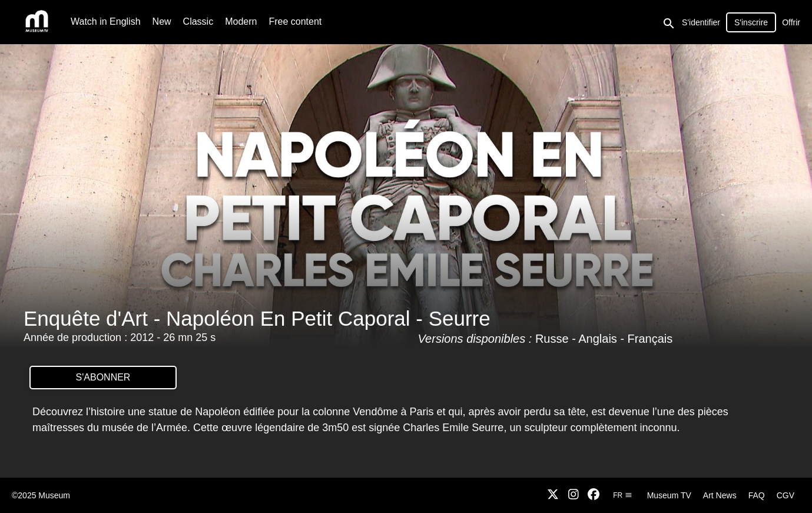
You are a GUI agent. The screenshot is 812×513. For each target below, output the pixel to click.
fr (622, 495)
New (162, 21)
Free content (295, 21)
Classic (198, 21)
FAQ (757, 495)
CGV (786, 495)
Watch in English (106, 21)
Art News (720, 495)
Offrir (791, 22)
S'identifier (701, 22)
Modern (241, 21)
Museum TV (669, 495)
